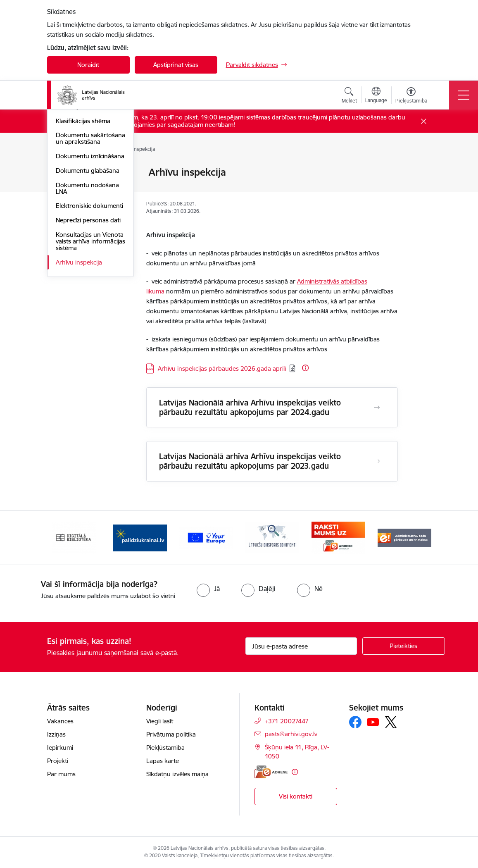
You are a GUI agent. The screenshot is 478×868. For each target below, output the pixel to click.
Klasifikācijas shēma (83, 242)
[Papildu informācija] (305, 368)
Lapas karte (163, 761)
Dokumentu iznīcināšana (90, 278)
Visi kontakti (296, 796)
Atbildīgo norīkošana (84, 200)
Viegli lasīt (160, 721)
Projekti (58, 761)
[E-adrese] (271, 772)
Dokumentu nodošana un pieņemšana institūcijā (87, 221)
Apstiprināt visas (176, 65)
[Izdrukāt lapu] (419, 169)
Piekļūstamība (165, 748)
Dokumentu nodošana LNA (87, 310)
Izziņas (56, 734)
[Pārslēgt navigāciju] (464, 95)
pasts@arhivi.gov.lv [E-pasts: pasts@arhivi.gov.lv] (291, 734)
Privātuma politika (171, 734)
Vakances (60, 721)
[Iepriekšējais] (61, 538)
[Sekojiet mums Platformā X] (391, 722)
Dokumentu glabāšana (88, 292)
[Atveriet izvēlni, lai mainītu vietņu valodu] (376, 96)
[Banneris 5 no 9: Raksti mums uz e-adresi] (338, 537)
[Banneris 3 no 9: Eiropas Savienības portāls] (206, 537)
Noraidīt (88, 65)
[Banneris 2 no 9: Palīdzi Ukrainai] (140, 537)
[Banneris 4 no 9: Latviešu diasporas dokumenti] (272, 537)
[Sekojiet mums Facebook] (355, 722)
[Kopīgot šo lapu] (419, 190)
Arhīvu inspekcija (79, 384)
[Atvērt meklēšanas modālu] (349, 96)
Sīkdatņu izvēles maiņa (177, 774)
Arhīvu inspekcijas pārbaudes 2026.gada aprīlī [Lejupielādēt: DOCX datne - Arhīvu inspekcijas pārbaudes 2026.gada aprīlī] (222, 368)
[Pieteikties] (404, 646)
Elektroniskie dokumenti (89, 327)
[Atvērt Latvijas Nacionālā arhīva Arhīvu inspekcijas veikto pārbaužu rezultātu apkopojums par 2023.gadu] (377, 461)
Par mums (61, 774)
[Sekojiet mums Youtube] (373, 722)
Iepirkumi (60, 748)
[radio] (208, 589)
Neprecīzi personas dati (88, 342)
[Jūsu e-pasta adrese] (301, 646)
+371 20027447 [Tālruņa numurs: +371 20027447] (287, 721)
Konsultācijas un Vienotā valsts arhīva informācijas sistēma (90, 363)
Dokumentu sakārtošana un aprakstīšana (90, 260)
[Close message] (423, 121)
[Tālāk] (418, 538)
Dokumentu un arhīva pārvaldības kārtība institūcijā (86, 179)
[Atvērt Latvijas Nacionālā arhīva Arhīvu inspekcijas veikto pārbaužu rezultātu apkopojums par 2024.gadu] (377, 408)
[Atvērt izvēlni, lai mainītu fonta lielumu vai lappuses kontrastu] (411, 96)
